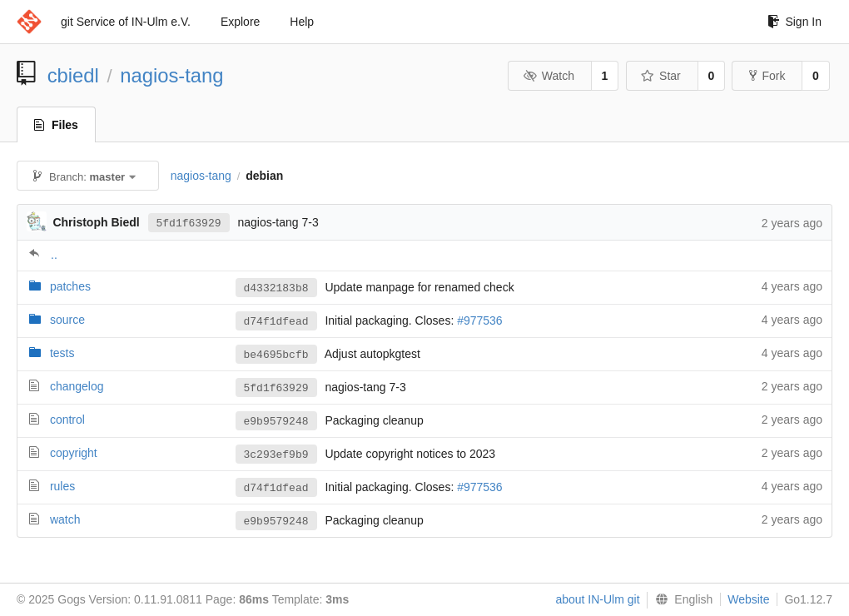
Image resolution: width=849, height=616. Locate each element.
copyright (74, 453)
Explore (240, 22)
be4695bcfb (276, 355)
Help (302, 22)
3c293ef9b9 (276, 455)
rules (62, 486)
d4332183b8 (276, 288)
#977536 (480, 321)
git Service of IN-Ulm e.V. (126, 22)
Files (56, 125)
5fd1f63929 (189, 222)
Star (661, 76)
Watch (549, 76)
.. (54, 255)
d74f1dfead (276, 321)
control (67, 420)
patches (70, 286)
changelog (77, 386)
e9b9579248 (276, 421)
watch (65, 519)
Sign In (794, 22)
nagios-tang (171, 75)
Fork (767, 76)
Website (748, 599)
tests (62, 353)
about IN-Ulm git (597, 599)
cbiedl (73, 75)
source (67, 320)
